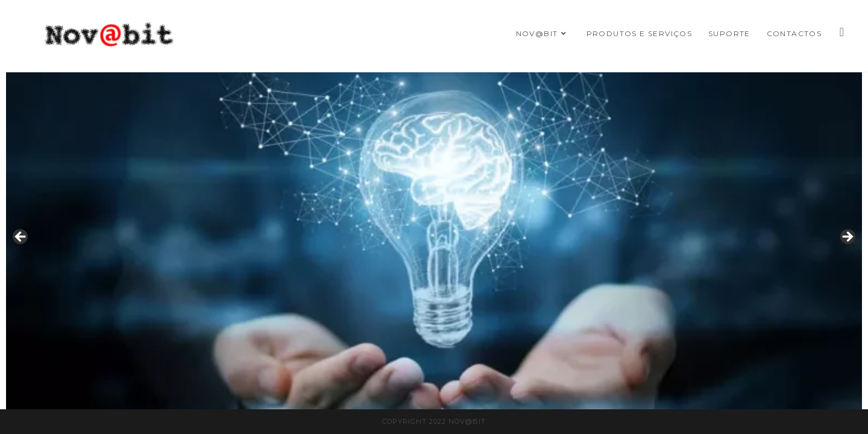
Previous (21, 237)
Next (847, 237)
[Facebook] (842, 32)
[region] (434, 241)
